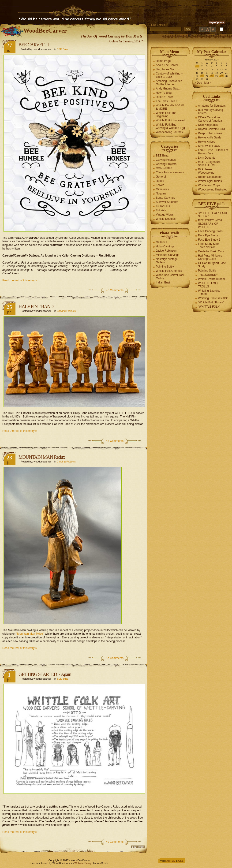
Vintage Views (165, 215)
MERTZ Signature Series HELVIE (209, 164)
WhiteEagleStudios (210, 181)
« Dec (198, 83)
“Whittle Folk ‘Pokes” (211, 302)
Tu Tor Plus (163, 206)
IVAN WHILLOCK (209, 146)
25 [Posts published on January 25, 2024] (212, 76)
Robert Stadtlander (210, 177)
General (161, 177)
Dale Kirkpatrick (208, 125)
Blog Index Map (166, 69)
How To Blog (164, 93)
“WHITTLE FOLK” (209, 307)
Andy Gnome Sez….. (169, 89)
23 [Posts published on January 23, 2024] (202, 76)
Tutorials (161, 210)
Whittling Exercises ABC (213, 298)
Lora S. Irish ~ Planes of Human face (213, 152)
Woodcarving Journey (169, 132)
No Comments (114, 290)
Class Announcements (170, 172)
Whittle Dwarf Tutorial (211, 279)
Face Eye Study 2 (209, 240)
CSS (181, 861)
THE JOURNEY (208, 275)
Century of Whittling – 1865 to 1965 (169, 75)
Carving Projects (66, 311)
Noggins (161, 194)
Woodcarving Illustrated (213, 190)
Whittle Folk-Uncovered (170, 120)
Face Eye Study (208, 235)
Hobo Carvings (165, 246)
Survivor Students (167, 202)
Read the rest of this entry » (20, 280)
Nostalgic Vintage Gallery (167, 261)
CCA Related (164, 168)
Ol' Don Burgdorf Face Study (212, 265)
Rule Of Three (165, 97)
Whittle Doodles (166, 219)
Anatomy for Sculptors (212, 106)
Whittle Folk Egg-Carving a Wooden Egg (170, 126)
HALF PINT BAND (36, 306)
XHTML (171, 861)
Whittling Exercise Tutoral (209, 292)
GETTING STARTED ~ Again (45, 674)
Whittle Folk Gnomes (169, 271)
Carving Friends (166, 160)
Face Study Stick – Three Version (210, 246)
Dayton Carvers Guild (211, 129)
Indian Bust (163, 283)
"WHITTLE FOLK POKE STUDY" (213, 215)
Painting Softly (165, 267)
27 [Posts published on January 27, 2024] (221, 76)
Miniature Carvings (168, 255)
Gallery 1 (161, 242)
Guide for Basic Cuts (211, 251)
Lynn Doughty (207, 158)
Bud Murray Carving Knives (211, 112)
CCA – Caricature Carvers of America (210, 119)
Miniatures (162, 189)
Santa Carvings (165, 198)
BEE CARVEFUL (34, 45)
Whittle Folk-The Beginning (166, 115)
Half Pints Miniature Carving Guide (210, 257)
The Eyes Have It (167, 101)
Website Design (84, 863)
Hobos (160, 181)
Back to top (138, 847)
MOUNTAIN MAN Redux (42, 457)
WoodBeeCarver (45, 31)
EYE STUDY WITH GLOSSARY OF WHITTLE (210, 224)
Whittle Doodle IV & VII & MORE (170, 107)
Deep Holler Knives (210, 133)
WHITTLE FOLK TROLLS (208, 285)
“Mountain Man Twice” (30, 634)
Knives (160, 185)
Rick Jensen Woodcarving (206, 171)
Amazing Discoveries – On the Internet (170, 83)
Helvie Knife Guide (210, 138)
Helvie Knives (207, 142)
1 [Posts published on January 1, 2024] (197, 66)
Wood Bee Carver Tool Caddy (170, 277)
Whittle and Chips (209, 185)
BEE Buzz (63, 49)
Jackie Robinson (166, 251)
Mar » (208, 83)
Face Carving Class (210, 231)
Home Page (163, 61)
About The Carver (167, 65)
